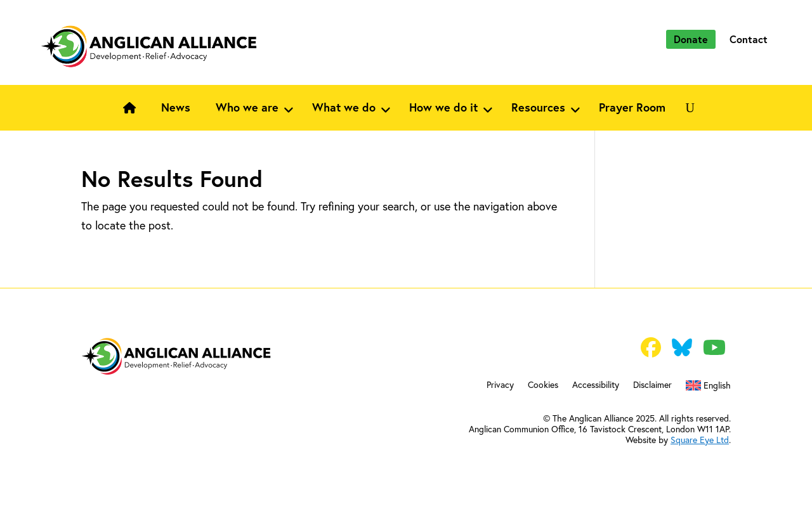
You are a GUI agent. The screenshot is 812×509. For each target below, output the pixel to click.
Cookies (543, 385)
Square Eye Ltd (700, 440)
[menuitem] (708, 388)
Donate (691, 39)
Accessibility (596, 385)
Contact (749, 39)
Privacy (500, 385)
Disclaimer (652, 385)
